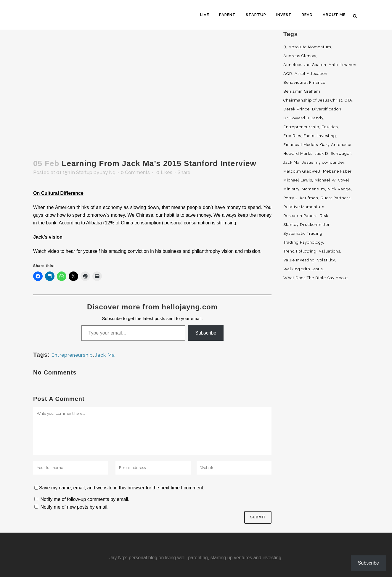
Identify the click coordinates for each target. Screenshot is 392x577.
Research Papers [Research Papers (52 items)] (300, 216)
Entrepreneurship (72, 355)
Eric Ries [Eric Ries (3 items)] (292, 136)
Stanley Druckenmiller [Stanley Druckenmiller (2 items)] (306, 225)
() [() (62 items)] (285, 47)
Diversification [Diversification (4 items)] (327, 109)
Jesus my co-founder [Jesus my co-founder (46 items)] (323, 162)
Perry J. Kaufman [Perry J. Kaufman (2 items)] (301, 198)
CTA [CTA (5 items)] (348, 100)
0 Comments (135, 172)
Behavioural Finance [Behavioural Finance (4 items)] (304, 82)
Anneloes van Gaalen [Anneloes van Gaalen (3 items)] (305, 65)
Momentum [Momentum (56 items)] (313, 189)
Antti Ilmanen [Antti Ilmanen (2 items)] (343, 65)
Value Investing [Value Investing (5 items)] (299, 260)
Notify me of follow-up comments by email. (85, 499)
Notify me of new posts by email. (74, 507)
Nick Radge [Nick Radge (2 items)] (339, 189)
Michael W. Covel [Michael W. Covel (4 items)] (332, 180)
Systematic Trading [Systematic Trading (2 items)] (303, 233)
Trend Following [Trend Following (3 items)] (300, 251)
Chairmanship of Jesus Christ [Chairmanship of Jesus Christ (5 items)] (313, 100)
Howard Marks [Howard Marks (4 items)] (298, 154)
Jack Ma (105, 355)
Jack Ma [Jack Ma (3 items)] (291, 162)
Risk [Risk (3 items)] (324, 216)
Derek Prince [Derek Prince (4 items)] (297, 109)
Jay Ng (108, 172)
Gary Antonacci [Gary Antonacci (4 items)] (336, 145)
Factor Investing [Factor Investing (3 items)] (320, 136)
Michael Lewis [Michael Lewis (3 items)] (298, 180)
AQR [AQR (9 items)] (288, 74)
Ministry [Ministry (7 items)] (291, 189)
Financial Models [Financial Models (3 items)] (301, 145)
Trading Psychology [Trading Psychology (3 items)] (303, 242)
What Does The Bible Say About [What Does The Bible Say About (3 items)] (316, 278)
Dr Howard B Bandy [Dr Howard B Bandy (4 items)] (303, 118)
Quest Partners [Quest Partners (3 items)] (336, 198)
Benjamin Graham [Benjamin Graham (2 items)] (302, 91)
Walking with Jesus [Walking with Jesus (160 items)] (303, 269)
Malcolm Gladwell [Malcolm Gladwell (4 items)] (302, 171)
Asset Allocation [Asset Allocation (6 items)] (311, 74)
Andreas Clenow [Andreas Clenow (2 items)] (300, 56)
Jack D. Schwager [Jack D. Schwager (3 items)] (333, 154)
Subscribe (206, 333)
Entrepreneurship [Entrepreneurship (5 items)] (301, 127)
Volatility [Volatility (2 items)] (326, 260)
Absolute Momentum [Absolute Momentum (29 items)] (310, 47)
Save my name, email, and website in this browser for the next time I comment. (122, 488)
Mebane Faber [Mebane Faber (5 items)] (337, 171)
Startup (84, 172)
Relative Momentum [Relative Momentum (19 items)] (304, 207)
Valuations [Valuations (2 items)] (330, 251)
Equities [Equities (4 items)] (330, 127)
